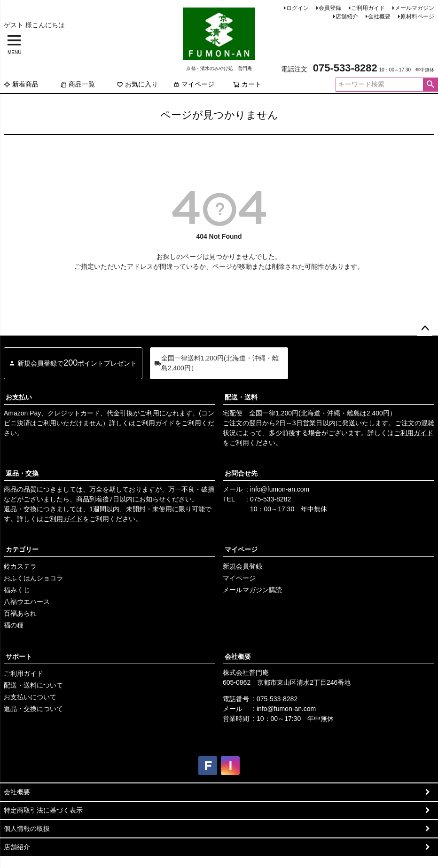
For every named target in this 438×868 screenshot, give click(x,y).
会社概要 (379, 16)
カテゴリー (22, 549)
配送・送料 (241, 397)
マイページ (194, 84)
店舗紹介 (347, 16)
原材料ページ (417, 16)
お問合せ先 (241, 473)
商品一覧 (78, 84)
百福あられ (20, 613)
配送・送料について (33, 685)
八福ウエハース (27, 602)
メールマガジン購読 (252, 590)
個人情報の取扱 (27, 829)
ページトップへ (425, 328)
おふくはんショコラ (33, 578)
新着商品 (21, 84)
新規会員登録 (242, 566)
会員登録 (330, 8)
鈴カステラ (20, 566)
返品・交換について (33, 709)
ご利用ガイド (368, 8)
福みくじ (17, 590)
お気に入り (137, 84)
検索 (430, 85)
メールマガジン (415, 8)
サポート (19, 657)
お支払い (19, 397)
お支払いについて (30, 697)
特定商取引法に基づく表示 (43, 810)
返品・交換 (22, 473)
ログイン (297, 8)
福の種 (14, 625)
